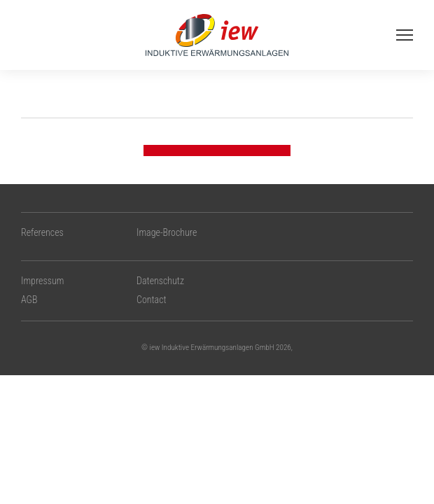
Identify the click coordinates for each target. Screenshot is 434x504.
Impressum (42, 281)
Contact (152, 300)
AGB (29, 300)
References (42, 232)
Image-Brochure (167, 232)
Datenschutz (160, 281)
